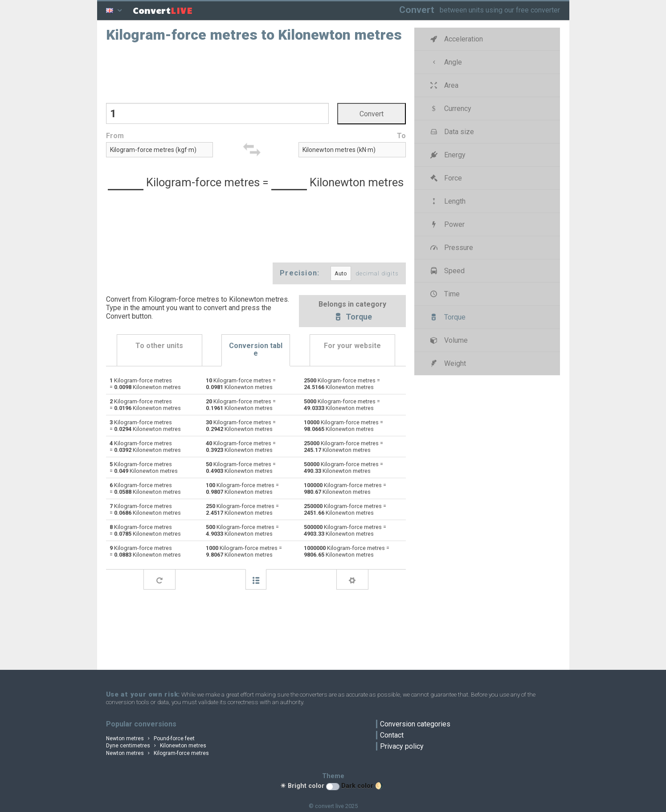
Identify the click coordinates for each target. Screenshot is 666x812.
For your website (352, 346)
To (401, 136)
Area (443, 85)
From (115, 136)
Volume (448, 340)
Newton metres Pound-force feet (151, 738)
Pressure (451, 248)
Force (445, 178)
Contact (392, 735)
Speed (446, 271)
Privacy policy (402, 746)
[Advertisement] (256, 72)
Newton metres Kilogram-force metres (158, 753)
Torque (352, 318)
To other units (159, 346)
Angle (445, 62)
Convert (417, 10)
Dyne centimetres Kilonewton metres (156, 746)
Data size (451, 132)
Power (446, 224)
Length (447, 201)
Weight (447, 363)
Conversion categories (415, 724)
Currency (450, 109)
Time (444, 294)
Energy (447, 155)
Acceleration (456, 39)
